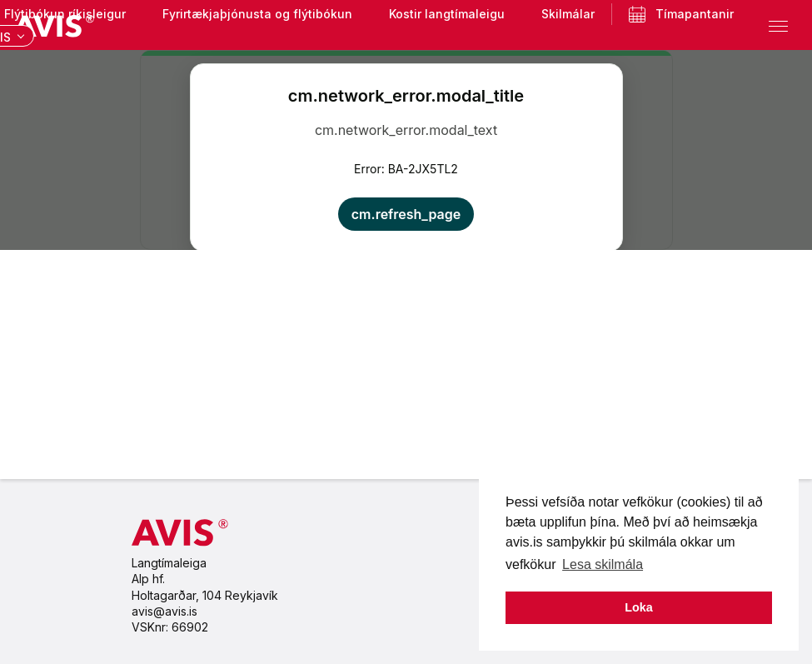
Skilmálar (568, 14)
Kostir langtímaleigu (447, 14)
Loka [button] (639, 607)
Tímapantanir (673, 14)
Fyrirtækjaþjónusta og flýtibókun (257, 14)
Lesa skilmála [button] (603, 564)
